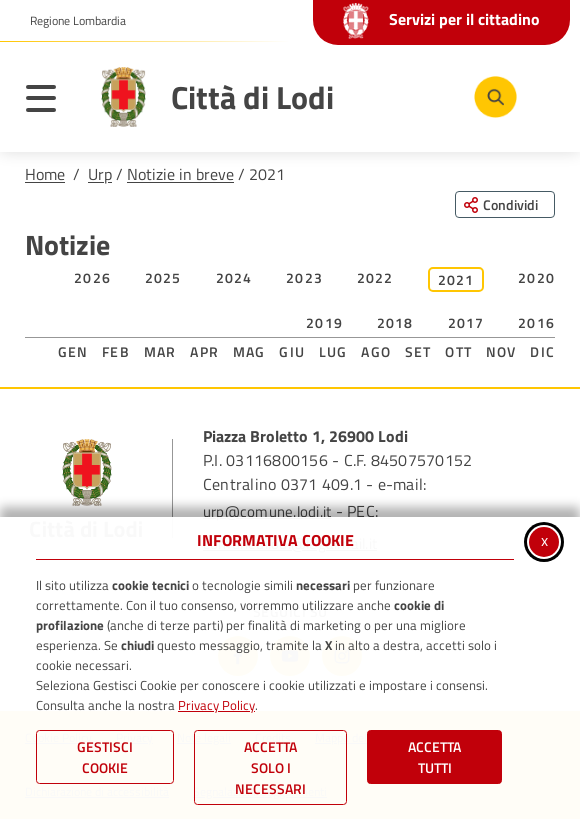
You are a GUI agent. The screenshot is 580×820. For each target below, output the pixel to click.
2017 (466, 322)
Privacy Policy (216, 705)
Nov (501, 351)
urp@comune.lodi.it (267, 511)
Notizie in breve (180, 174)
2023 (304, 277)
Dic (542, 351)
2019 (324, 322)
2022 (375, 277)
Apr (204, 351)
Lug (333, 351)
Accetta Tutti (434, 757)
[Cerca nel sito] (495, 97)
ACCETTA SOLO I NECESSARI (270, 767)
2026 (92, 277)
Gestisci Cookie (105, 757)
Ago (376, 351)
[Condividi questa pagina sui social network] (505, 204)
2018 (395, 322)
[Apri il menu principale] (51, 102)
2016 (536, 322)
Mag (249, 351)
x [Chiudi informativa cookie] (544, 540)
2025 (163, 277)
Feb (116, 351)
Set (418, 351)
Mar (160, 351)
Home (45, 174)
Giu (292, 351)
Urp (100, 174)
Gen (73, 351)
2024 (234, 277)
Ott (458, 351)
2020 (536, 277)
